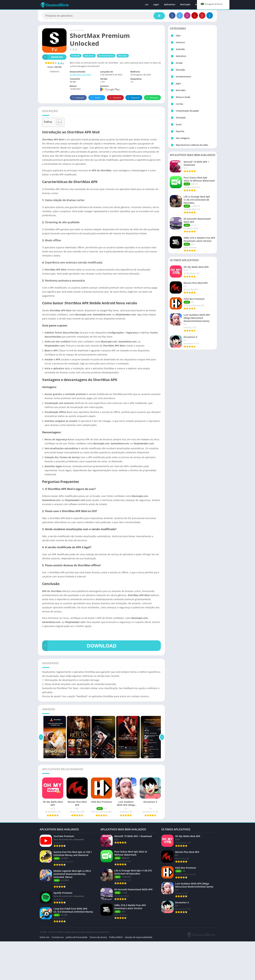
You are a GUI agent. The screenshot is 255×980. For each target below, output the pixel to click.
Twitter (95, 98)
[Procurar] (104, 16)
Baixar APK (52, 57)
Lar (147, 5)
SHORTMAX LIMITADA (81, 75)
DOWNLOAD (79, 646)
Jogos (156, 5)
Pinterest (115, 98)
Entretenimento (106, 56)
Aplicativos (170, 5)
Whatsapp (152, 98)
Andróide (79, 30)
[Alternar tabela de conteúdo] (57, 122)
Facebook (78, 98)
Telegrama (133, 98)
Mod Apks (185, 5)
